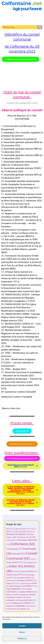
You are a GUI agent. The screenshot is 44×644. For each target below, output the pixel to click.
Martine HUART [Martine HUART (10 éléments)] (14, 595)
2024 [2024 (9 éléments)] (18, 532)
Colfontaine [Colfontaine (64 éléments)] (23, 544)
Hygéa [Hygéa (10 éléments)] (10, 583)
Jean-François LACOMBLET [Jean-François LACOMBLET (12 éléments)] (23, 586)
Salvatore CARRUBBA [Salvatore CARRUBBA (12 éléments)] (18, 606)
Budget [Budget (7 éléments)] (13, 540)
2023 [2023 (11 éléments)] (10, 532)
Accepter (22, 626)
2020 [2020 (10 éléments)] (18, 529)
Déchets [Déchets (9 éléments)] (17, 572)
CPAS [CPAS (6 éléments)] (33, 559)
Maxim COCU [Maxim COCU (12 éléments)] (18, 597)
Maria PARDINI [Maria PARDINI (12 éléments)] (29, 592)
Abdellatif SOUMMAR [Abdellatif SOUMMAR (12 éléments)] (18, 534)
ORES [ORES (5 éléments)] (9, 603)
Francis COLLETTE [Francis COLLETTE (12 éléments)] (17, 575)
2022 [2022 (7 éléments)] (34, 529)
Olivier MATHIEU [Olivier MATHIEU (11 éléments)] (27, 600)
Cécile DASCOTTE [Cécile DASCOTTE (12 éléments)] (16, 562)
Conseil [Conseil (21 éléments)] (19, 554)
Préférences (22, 639)
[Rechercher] (40, 27)
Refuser (22, 632)
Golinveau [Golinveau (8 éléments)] (11, 580)
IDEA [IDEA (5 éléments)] (17, 584)
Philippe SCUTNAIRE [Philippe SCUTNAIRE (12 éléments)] (23, 603)
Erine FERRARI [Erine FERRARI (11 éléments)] (30, 571)
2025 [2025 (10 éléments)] (25, 532)
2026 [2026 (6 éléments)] (32, 532)
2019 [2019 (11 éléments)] (10, 529)
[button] (22, 15)
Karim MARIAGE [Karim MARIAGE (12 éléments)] (16, 589)
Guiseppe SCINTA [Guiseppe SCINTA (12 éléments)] (26, 580)
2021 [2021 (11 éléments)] (27, 529)
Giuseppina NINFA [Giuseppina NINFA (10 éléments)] (25, 578)
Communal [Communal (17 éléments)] (14, 549)
